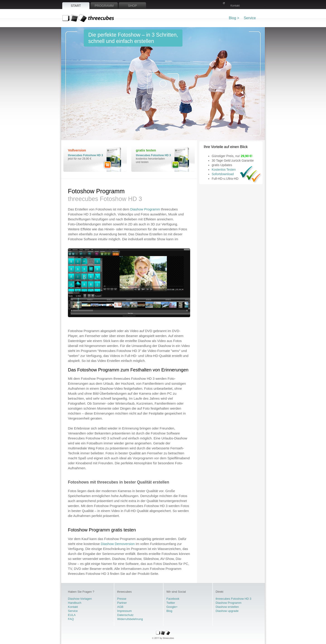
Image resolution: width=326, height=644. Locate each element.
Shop (132, 6)
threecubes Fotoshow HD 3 (85, 155)
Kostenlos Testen (224, 170)
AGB (120, 607)
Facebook (173, 599)
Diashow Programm (145, 209)
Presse (122, 599)
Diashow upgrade (227, 611)
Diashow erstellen (227, 607)
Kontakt (235, 6)
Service (250, 18)
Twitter (171, 603)
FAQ (71, 619)
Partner (122, 603)
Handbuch (75, 603)
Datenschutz (125, 615)
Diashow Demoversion (118, 544)
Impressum (125, 611)
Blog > (234, 18)
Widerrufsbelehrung (130, 619)
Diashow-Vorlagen (80, 599)
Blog (169, 611)
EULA (72, 615)
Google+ (172, 607)
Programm (104, 6)
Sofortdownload (223, 174)
